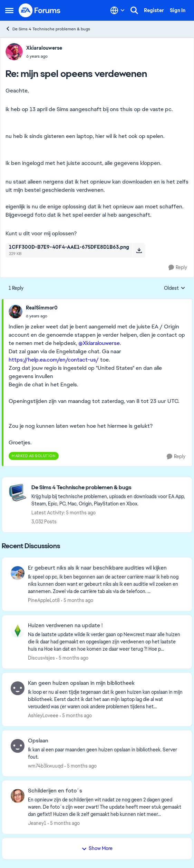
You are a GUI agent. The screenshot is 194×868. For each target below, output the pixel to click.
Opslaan (38, 741)
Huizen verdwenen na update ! (65, 625)
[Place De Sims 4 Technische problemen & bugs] (108, 488)
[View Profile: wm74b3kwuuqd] (18, 746)
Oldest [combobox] (175, 288)
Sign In (178, 10)
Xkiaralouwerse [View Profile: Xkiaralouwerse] (44, 48)
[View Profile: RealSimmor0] (16, 312)
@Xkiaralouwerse (99, 343)
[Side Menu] (9, 10)
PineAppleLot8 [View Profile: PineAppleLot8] (44, 600)
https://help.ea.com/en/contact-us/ (54, 360)
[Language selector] (118, 10)
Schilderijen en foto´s (55, 791)
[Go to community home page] (40, 10)
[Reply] (178, 268)
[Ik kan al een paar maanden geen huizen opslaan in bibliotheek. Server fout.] (106, 753)
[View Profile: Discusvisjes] (18, 631)
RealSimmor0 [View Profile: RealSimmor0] (42, 308)
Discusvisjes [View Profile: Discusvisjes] (41, 658)
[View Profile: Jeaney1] (18, 796)
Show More (97, 848)
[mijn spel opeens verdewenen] (44, 56)
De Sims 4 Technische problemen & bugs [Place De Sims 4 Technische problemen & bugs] (48, 29)
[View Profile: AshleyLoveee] (18, 688)
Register (154, 10)
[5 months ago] (77, 600)
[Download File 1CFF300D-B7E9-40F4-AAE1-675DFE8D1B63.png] (139, 250)
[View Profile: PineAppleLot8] (18, 573)
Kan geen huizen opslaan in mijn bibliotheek (81, 683)
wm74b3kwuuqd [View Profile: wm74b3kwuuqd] (46, 766)
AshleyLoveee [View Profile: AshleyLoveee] (43, 716)
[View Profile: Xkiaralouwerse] (14, 52)
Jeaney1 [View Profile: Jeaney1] (37, 823)
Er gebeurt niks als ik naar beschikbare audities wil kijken (97, 568)
